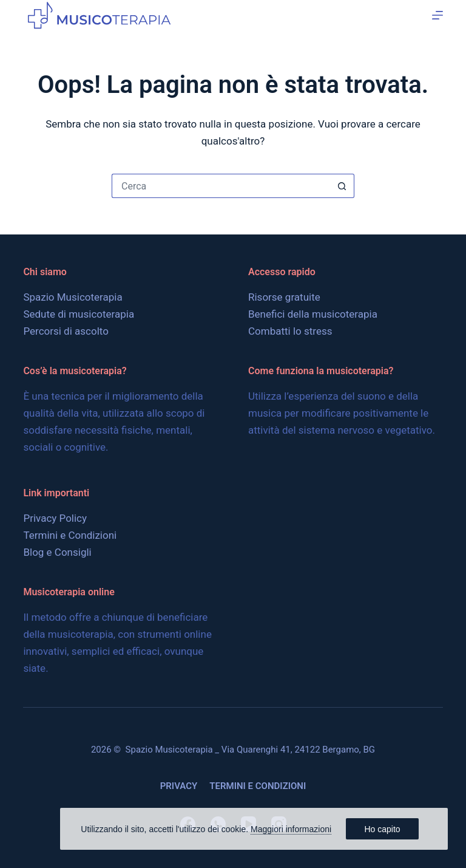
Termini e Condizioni (70, 535)
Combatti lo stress (290, 331)
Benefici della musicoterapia (313, 314)
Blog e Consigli (57, 552)
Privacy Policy (55, 518)
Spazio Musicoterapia (73, 297)
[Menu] (437, 15)
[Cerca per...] (221, 186)
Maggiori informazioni (291, 829)
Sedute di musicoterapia (79, 314)
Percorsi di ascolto (66, 331)
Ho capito (382, 829)
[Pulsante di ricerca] (342, 186)
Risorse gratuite (284, 297)
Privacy (179, 786)
